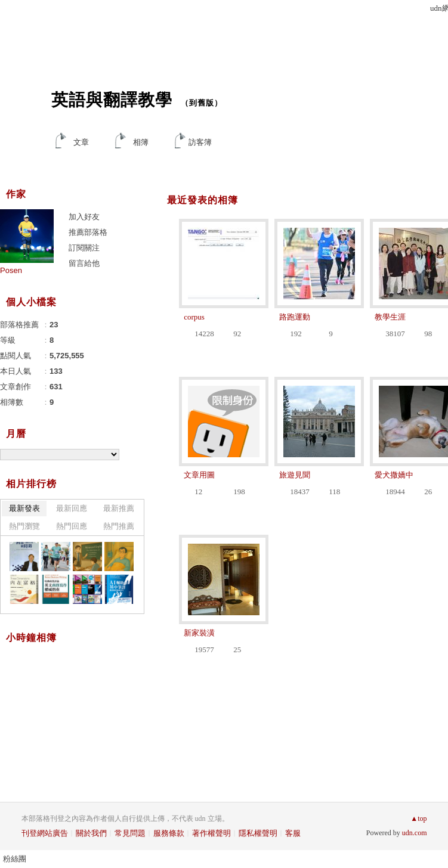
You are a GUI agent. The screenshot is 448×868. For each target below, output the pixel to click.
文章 (81, 142)
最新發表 (24, 508)
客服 (293, 833)
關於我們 (91, 833)
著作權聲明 (211, 833)
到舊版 (202, 103)
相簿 (141, 142)
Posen (11, 270)
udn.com (415, 833)
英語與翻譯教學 (112, 100)
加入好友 (84, 217)
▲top (418, 819)
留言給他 (84, 263)
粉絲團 (15, 859)
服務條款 (169, 833)
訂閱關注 (84, 248)
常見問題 (130, 833)
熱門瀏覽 (24, 526)
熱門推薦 (119, 526)
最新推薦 (119, 508)
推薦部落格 (88, 232)
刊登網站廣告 (45, 833)
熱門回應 (72, 526)
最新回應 (72, 508)
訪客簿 (200, 142)
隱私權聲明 (258, 833)
